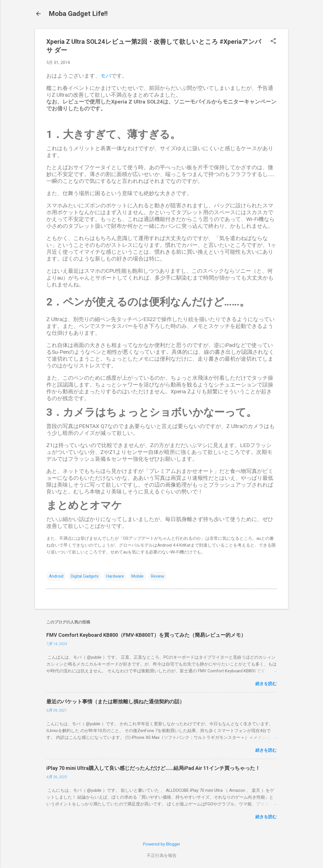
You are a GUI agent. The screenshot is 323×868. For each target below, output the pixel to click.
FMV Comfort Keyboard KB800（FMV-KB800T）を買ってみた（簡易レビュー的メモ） (146, 635)
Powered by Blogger (162, 844)
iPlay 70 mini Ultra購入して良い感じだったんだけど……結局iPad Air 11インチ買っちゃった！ (153, 768)
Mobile (137, 576)
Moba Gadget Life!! (78, 14)
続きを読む (266, 684)
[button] (273, 42)
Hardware (115, 576)
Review (158, 576)
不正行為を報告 (162, 855)
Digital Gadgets (85, 576)
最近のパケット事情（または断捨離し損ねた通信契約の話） (115, 701)
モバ (106, 76)
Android (56, 576)
